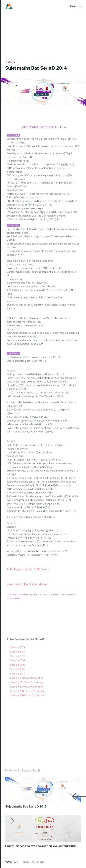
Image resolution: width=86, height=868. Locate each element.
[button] (76, 6)
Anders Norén (38, 862)
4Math (15, 862)
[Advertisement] (43, 40)
